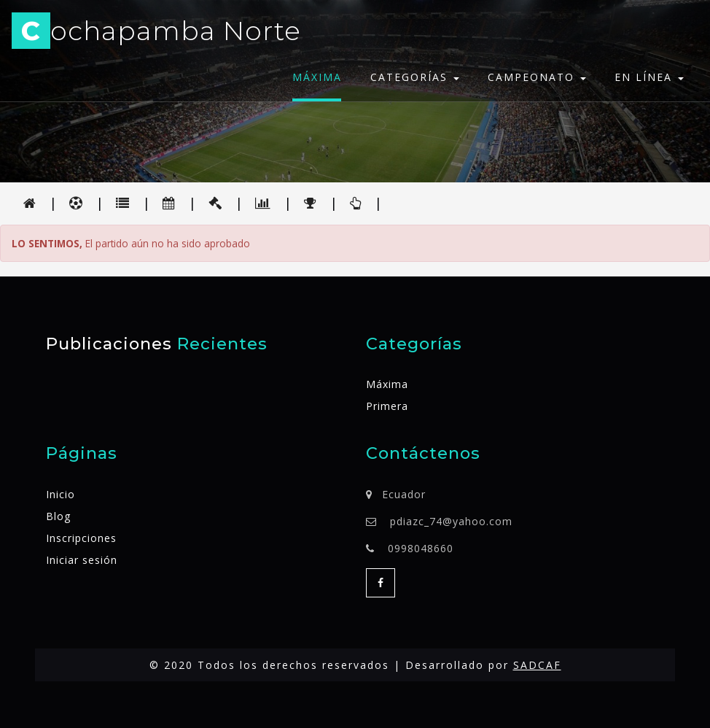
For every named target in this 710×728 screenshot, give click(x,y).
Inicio (61, 494)
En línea (649, 77)
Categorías (415, 77)
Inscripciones (81, 538)
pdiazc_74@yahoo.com (451, 521)
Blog (58, 516)
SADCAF (537, 665)
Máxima (317, 77)
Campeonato (537, 77)
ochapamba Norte (156, 33)
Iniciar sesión (82, 560)
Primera (387, 406)
